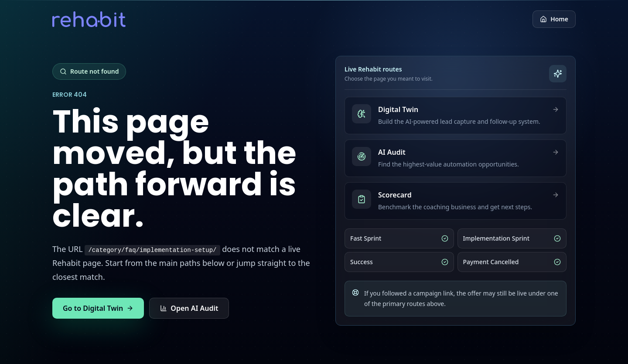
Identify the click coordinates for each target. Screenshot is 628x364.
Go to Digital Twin (98, 308)
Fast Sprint (399, 238)
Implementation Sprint (512, 238)
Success (399, 262)
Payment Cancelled (512, 262)
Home (554, 19)
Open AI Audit (189, 308)
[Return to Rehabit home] (89, 19)
